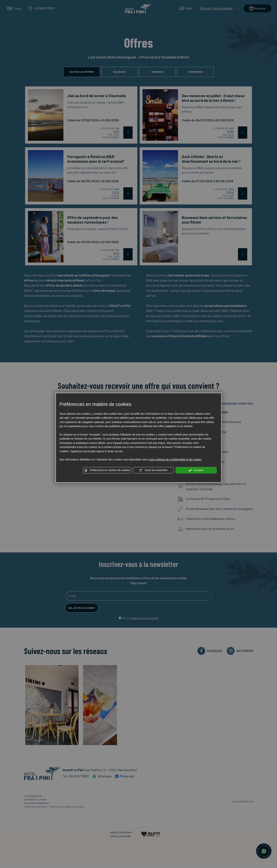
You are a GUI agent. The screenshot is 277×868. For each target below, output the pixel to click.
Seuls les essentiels (153, 470)
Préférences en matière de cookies (107, 470)
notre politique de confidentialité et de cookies (175, 460)
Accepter (196, 470)
